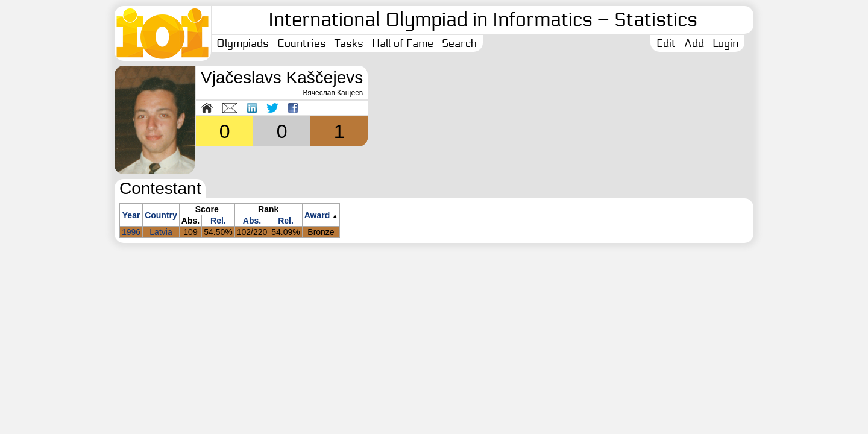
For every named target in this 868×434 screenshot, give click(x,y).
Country (161, 215)
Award (317, 215)
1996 (131, 232)
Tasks (349, 43)
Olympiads (243, 43)
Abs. (252, 221)
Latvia (161, 232)
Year (131, 215)
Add (694, 43)
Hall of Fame (403, 43)
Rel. (218, 221)
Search (459, 43)
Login (725, 43)
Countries (302, 43)
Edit (666, 43)
